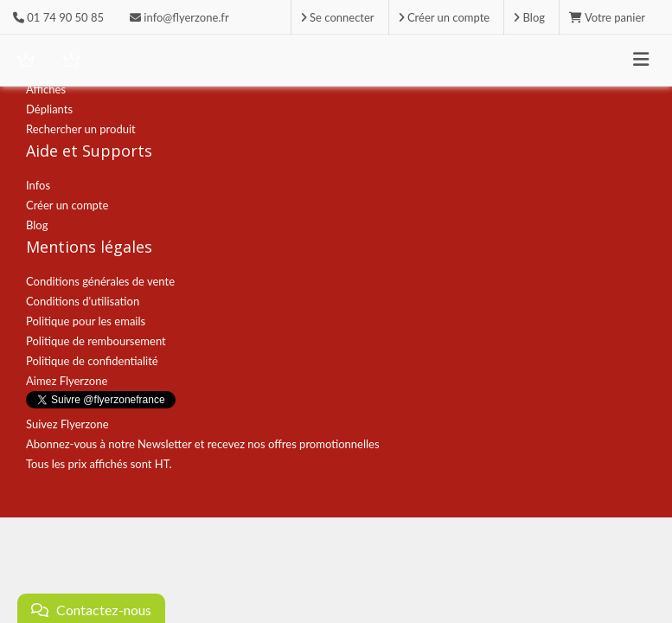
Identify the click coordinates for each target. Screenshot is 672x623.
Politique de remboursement (96, 341)
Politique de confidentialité (92, 361)
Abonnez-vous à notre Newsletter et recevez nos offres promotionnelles (203, 444)
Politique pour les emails (86, 321)
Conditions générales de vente (100, 281)
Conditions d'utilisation (83, 301)
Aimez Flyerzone (67, 381)
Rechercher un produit (81, 129)
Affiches (46, 89)
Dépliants (49, 109)
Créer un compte (67, 205)
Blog (37, 225)
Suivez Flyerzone (67, 424)
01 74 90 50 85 (65, 17)
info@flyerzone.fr (179, 17)
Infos (38, 185)
